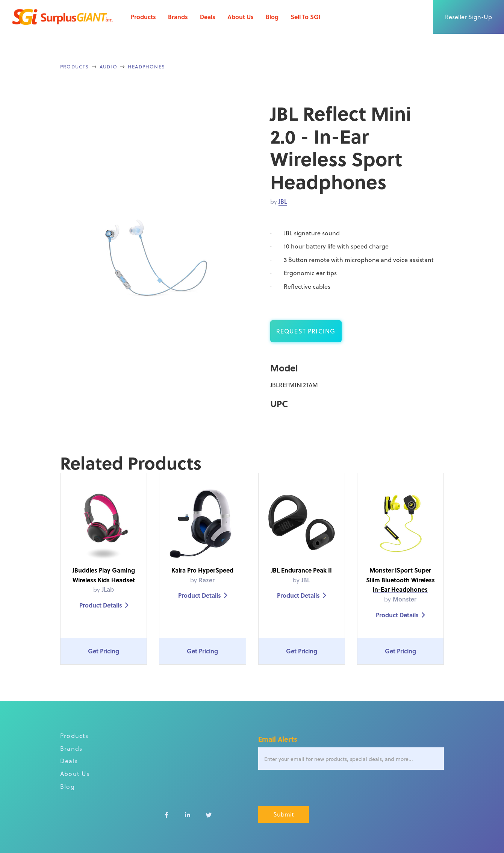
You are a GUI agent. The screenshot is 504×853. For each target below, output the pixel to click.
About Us (241, 17)
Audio (108, 66)
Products (143, 17)
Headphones (146, 66)
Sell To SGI (306, 17)
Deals (208, 17)
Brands (178, 17)
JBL (283, 201)
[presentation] (315, 788)
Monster (405, 599)
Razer (207, 580)
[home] (62, 17)
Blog (272, 17)
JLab (108, 589)
